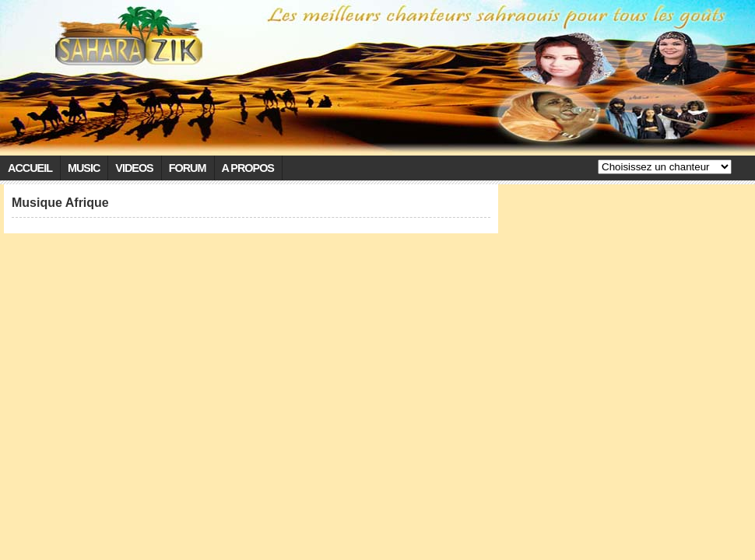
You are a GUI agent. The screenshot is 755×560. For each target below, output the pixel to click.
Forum (188, 168)
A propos (248, 168)
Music (84, 168)
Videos (134, 168)
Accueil (30, 168)
